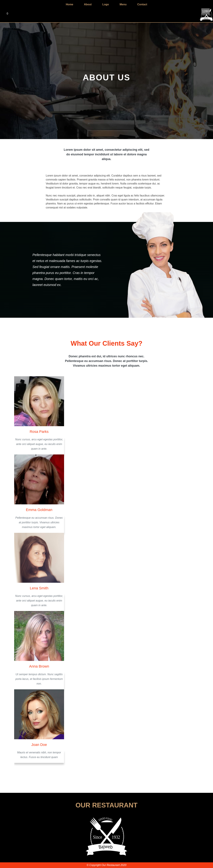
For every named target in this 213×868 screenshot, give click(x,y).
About (88, 4)
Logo (106, 4)
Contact (142, 4)
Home (70, 4)
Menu (123, 4)
